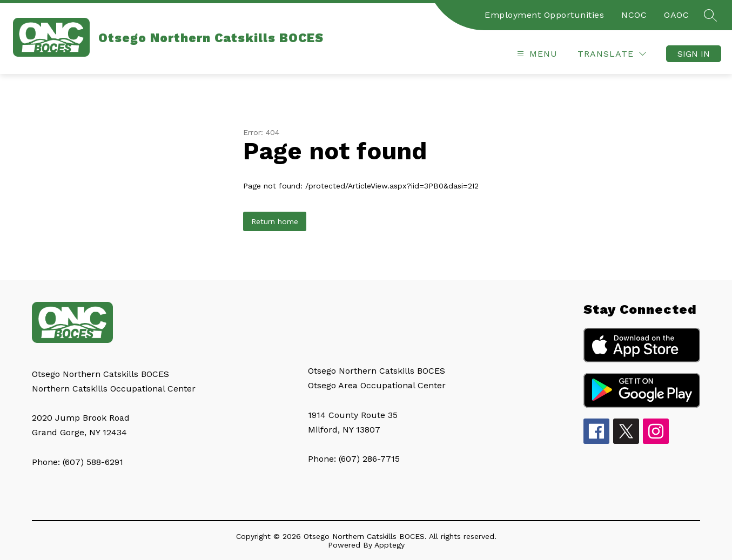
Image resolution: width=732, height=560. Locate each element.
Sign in (694, 54)
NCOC (634, 15)
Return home (275, 221)
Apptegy (389, 545)
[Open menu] (536, 54)
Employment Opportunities (544, 15)
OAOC (676, 15)
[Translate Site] (612, 54)
